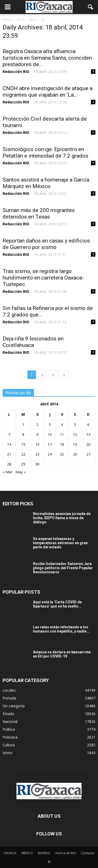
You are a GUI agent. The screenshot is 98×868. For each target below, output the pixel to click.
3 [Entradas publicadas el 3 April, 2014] (50, 424)
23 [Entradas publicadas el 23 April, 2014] (37, 454)
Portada (9, 698)
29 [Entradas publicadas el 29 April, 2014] (23, 464)
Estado (8, 714)
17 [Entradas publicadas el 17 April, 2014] (50, 444)
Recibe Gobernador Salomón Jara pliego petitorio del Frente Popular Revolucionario (63, 568)
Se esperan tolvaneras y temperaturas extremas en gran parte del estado (60, 543)
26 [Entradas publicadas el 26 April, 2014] (75, 454)
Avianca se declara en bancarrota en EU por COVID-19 (62, 654)
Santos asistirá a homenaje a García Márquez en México (46, 183)
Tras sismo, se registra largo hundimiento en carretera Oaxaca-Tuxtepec (43, 278)
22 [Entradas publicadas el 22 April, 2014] (23, 454)
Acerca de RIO (66, 853)
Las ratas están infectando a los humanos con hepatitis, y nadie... (61, 629)
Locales (9, 690)
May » (21, 472)
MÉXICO (27, 853)
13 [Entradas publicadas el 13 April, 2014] (88, 434)
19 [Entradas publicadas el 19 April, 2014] (75, 444)
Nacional (10, 721)
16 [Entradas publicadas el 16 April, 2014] (37, 444)
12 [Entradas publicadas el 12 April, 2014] (75, 434)
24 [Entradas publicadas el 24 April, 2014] (50, 454)
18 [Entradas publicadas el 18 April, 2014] (62, 444)
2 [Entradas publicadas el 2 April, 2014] (37, 424)
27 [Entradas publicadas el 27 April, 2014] (88, 454)
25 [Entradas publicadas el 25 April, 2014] (62, 454)
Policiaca (10, 737)
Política (9, 729)
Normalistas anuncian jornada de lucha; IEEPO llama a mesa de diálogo (62, 518)
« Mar (7, 472)
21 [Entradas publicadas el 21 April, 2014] (9, 454)
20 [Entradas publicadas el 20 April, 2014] (88, 444)
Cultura (9, 745)
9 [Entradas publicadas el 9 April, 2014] (37, 434)
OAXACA (10, 853)
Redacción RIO (16, 72)
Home (7, 19)
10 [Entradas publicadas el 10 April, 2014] (50, 434)
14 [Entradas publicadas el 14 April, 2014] (9, 444)
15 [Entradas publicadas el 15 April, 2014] (23, 444)
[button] (91, 7)
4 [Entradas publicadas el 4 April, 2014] (62, 424)
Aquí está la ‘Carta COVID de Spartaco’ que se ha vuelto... (57, 604)
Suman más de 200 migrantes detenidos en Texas (39, 213)
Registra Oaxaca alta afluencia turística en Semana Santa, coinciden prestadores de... (47, 58)
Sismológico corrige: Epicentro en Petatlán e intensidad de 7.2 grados (45, 153)
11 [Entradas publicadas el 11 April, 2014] (62, 434)
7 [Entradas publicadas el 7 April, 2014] (9, 434)
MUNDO (44, 853)
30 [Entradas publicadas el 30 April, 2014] (37, 464)
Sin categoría (14, 706)
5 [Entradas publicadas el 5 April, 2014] (75, 424)
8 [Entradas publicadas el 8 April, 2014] (23, 434)
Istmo (8, 753)
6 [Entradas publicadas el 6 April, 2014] (88, 424)
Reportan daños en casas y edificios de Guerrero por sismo (46, 244)
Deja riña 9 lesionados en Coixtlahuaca (33, 342)
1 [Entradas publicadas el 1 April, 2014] (23, 424)
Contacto (88, 853)
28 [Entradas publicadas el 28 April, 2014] (9, 464)
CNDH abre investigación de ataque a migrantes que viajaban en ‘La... (48, 92)
